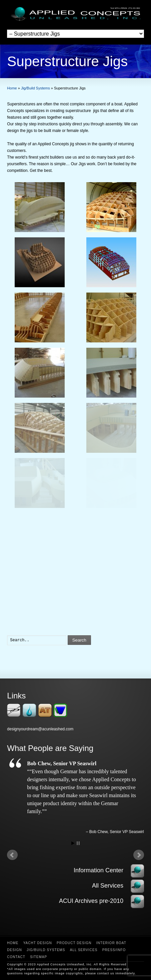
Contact (16, 957)
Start (73, 843)
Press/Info (114, 950)
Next (139, 855)
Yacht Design (38, 943)
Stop (78, 843)
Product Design (74, 943)
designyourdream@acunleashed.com (40, 729)
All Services (84, 950)
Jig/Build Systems (46, 950)
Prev (12, 855)
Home (13, 943)
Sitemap (38, 957)
